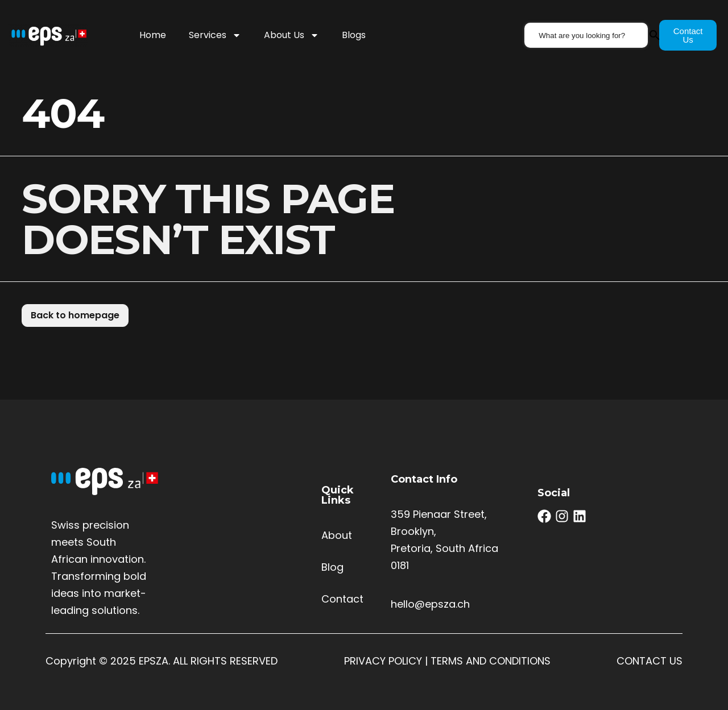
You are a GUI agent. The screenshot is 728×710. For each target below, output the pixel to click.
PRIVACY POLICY (383, 661)
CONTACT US (650, 661)
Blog (332, 567)
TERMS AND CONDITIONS (491, 661)
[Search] (660, 35)
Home (153, 35)
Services (215, 35)
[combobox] (590, 35)
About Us (291, 35)
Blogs (354, 35)
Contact (342, 599)
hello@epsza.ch (430, 604)
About (337, 535)
